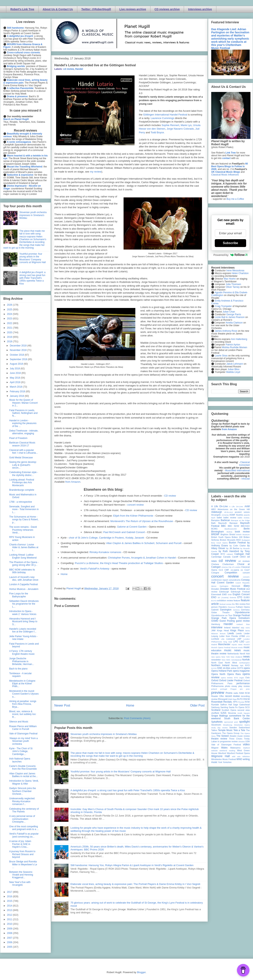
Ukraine (242, 742)
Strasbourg (228, 725)
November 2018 (19, 350)
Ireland (227, 628)
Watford (246, 748)
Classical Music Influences (225, 175)
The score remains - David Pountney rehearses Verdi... (23, 530)
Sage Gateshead (241, 705)
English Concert (241, 594)
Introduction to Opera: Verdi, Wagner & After (24, 782)
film (233, 604)
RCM (247, 693)
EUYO (214, 601)
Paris (230, 683)
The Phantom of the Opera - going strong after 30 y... (24, 564)
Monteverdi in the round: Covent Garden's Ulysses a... (24, 694)
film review (241, 604)
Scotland (216, 710)
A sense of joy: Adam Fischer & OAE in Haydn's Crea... (20, 844)
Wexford (222, 753)
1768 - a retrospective (21, 502)
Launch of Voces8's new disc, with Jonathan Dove (24, 579)
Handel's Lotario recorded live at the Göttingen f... (23, 630)
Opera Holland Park (222, 671)
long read (228, 642)
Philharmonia (217, 686)
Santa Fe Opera (237, 707)
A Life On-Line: (236, 506)
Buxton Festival (237, 543)
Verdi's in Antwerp (95, 569)
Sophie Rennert (170, 125)
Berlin (247, 529)
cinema (225, 567)
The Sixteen (223, 736)
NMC (228, 660)
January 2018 (17, 396)
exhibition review (225, 600)
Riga (235, 699)
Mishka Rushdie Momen (234, 347)
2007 (10, 938)
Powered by (230, 255)
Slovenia (232, 713)
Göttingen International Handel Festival (165, 115)
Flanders (223, 607)
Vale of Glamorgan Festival (23, 734)
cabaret (230, 554)
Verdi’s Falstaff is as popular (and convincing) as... (24, 835)
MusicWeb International (237, 470)
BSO (239, 540)
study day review (219, 728)
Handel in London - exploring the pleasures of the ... (23, 423)
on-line (226, 668)
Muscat (234, 647)
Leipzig (215, 636)
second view (244, 710)
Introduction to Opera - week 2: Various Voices (23, 613)
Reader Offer (218, 696)
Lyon (248, 642)
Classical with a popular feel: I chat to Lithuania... (24, 451)
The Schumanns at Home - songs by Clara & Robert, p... (24, 520)
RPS (235, 702)
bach (213, 518)
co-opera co (237, 570)
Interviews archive (200, 9)
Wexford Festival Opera (238, 753)
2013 (10, 910)
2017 (10, 892)
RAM (241, 693)
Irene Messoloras (235, 271)
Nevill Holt (245, 654)
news (246, 657)
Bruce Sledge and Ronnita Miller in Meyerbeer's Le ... (23, 864)
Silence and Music (19, 722)
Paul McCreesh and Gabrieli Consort (124, 532)
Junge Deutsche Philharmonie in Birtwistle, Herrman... (22, 661)
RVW (247, 702)
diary (247, 586)
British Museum (243, 535)
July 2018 (15, 369)
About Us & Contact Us (58, 9)
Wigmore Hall (220, 756)
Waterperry (235, 748)
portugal (224, 689)
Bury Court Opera (219, 543)
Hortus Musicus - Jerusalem (24, 589)
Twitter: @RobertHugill (96, 9)
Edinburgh (224, 592)
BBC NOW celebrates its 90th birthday (22, 571)
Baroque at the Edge (240, 520)
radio (236, 693)
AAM (247, 506)
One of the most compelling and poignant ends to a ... (24, 828)
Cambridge (216, 557)
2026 (10, 305)
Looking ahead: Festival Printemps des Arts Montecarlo (22, 483)
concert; (246, 577)
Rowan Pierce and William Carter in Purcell (23, 728)
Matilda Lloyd (233, 372)
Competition (231, 573)
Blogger (141, 972)
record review (232, 696)
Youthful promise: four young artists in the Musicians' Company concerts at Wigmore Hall (121, 772)
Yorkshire (227, 762)
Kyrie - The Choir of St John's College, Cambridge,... (21, 751)
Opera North (218, 674)
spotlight (244, 722)
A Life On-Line (219, 506)
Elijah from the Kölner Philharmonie (133, 516)
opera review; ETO (229, 678)
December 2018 (19, 346)
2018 (10, 342)
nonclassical (236, 660)
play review (244, 686)
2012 (10, 915)
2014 (10, 906)
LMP (239, 639)
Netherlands (233, 654)
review (214, 699)
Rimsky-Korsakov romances (105, 552)
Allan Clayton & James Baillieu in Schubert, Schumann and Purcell (144, 543)
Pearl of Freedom (18, 438)
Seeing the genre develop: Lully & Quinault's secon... (23, 465)
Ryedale (215, 705)
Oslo (248, 678)
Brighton (224, 534)
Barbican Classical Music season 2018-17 (22, 444)
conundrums (234, 580)
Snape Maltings (220, 716)
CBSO (243, 557)
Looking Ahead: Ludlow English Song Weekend (23, 556)
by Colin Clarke (238, 546)
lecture (223, 634)
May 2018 (15, 378)
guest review (243, 621)
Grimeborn (244, 618)
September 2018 (19, 359)
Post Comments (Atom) (137, 718)
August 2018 (17, 364)
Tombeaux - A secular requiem (20, 675)
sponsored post (231, 722)
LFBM (242, 636)
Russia (241, 702)
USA (248, 741)
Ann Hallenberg (239, 339)
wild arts (236, 756)
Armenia (225, 515)
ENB (230, 594)
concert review (136, 505)
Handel (79, 69)
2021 (10, 328)
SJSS (223, 713)
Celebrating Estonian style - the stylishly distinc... (24, 474)
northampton (244, 663)
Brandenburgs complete (22, 490)
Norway (235, 665)
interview (217, 627)
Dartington (224, 586)
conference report (220, 580)
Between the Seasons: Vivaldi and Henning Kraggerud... (21, 875)
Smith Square (244, 713)
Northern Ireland (220, 665)
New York (226, 657)
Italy (243, 628)
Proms (229, 693)
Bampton (215, 520)
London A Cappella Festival (23, 584)
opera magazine (241, 671)
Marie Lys (186, 125)
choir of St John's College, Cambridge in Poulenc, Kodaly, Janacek (106, 538)
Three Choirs (236, 739)
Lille (223, 639)
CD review (170, 496)
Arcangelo (216, 515)
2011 (10, 919)
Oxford (215, 680)
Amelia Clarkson (234, 323)
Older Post (197, 705)
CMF (227, 570)
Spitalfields (217, 722)
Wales (224, 748)
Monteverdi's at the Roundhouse (142, 521)
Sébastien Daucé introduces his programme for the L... (24, 604)
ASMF (232, 515)
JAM (213, 630)
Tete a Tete (239, 730)
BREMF (215, 534)
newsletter (216, 660)
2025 (10, 310)
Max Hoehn (230, 279)
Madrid (214, 644)
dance (214, 586)
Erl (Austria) (223, 597)
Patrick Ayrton (233, 345)
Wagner (215, 748)
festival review (226, 604)
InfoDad (246, 479)
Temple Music (225, 730)
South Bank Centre (237, 718)
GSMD (215, 621)
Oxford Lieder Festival (231, 680)
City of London (234, 567)
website (214, 751)
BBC (224, 526)
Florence (231, 607)
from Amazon (73, 482)
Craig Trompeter (223, 306)
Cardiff (235, 557)
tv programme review (228, 741)
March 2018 (16, 387)
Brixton (223, 540)
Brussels (231, 540)
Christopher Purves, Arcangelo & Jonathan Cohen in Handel (142, 558)
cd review (68, 69)
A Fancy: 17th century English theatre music (22, 652)
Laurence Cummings (162, 118)
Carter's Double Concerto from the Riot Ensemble (23, 767)
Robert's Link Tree (22, 9)
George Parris (234, 314)
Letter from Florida (229, 636)
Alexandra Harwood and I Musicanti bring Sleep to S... (23, 622)
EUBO (247, 597)
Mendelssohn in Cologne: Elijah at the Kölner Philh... (22, 684)
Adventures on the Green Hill (234, 509)
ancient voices (242, 512)
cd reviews (244, 561)
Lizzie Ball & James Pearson (230, 317)
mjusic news (237, 644)
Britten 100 (237, 537)
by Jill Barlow (233, 548)
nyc (242, 665)
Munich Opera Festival (221, 647)
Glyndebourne (242, 612)
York (220, 762)
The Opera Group (231, 733)
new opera (216, 657)
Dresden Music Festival (233, 589)
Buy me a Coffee (235, 199)
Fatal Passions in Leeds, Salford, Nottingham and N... (23, 413)
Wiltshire (246, 756)
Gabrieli (215, 610)
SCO (247, 707)
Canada (227, 557)
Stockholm (216, 725)
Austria (239, 515)
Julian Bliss (234, 369)
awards (247, 515)
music (240, 647)
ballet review (230, 518)
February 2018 (18, 391)
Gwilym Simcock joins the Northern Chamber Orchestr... (23, 791)
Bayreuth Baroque (228, 523)
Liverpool (231, 639)
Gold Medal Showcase (21, 458)
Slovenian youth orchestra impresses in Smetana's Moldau (104, 734)
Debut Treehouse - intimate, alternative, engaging (24, 432)
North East (217, 663)
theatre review (219, 739)
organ (242, 678)
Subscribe (230, 243)
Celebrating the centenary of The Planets (24, 810)
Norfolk (246, 660)
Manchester (224, 644)
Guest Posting (227, 621)
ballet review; (244, 518)
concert (246, 573)
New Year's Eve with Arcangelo (20, 884)
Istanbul (236, 628)
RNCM (247, 699)
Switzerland (244, 728)
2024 (10, 314)
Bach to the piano (18, 669)
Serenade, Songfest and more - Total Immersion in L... (24, 509)
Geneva (236, 610)
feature (237, 600)
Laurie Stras (221, 356)
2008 (10, 933)
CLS (221, 570)
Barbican (225, 520)
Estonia (233, 597)
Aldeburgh (217, 512)
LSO (242, 642)
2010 (10, 924)
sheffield (215, 713)
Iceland (240, 624)
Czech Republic (243, 583)
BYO (223, 554)
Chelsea (215, 564)
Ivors (248, 628)
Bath (213, 523)
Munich (247, 644)
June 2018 (16, 373)
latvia (248, 631)
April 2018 (15, 382)
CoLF (247, 570)
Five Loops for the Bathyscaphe (19, 595)
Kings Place (237, 630)
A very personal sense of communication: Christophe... (22, 819)
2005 (10, 947)
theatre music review (240, 736)
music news (232, 650)
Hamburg (216, 624)
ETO (240, 597)
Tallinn (214, 730)
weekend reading (227, 751)
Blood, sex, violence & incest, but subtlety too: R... (23, 714)
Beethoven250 (231, 529)
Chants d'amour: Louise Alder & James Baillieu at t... (24, 547)
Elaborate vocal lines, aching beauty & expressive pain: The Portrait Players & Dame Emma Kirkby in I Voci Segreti (135, 884)
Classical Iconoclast (244, 464)
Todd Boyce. (158, 132)
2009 (10, 929)
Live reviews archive (133, 9)
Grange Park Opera (224, 618)
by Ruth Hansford (229, 551)
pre (241, 689)
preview (218, 693)
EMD (225, 594)
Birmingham (218, 532)
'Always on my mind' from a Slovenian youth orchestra (23, 741)
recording (245, 696)
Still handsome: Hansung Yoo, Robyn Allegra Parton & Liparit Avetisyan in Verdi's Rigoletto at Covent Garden (132, 865)
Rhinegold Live (225, 699)
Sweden (233, 728)
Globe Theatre (220, 612)
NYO (247, 665)
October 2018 (17, 355)
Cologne (215, 573)
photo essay (231, 686)
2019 (10, 337)
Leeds (231, 633)
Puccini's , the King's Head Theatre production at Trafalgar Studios (119, 563)
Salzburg (215, 707)
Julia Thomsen (233, 284)
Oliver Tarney (233, 287)
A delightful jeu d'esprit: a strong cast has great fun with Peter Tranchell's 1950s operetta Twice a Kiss (128, 790)
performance (243, 683)
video (246, 744)
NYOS (214, 668)
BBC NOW (234, 526)
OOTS (240, 668)
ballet (219, 518)
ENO (214, 597)
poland (214, 689)
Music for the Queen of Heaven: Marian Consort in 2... (23, 403)
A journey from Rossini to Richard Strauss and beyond (22, 854)
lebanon (215, 634)
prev (248, 689)
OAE (220, 668)
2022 (10, 323)
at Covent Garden (132, 527)
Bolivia (229, 532)
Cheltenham (228, 564)
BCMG (214, 529)
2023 (10, 319)
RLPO (240, 699)
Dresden (215, 589)
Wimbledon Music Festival (224, 759)
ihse (248, 624)
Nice (223, 660)
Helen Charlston (240, 273)
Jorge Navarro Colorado (180, 129)
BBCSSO (245, 526)
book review (242, 532)
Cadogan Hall (242, 554)
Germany (245, 610)
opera (247, 668)
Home (64, 574)
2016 (10, 896)
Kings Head (223, 630)
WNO (239, 759)
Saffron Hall (226, 705)
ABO (213, 509)
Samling (224, 707)
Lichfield (215, 639)
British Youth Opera (221, 537)
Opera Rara (234, 674)
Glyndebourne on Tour (222, 615)
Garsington (226, 610)
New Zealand (236, 657)
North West (231, 663)
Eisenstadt (216, 594)
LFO (248, 636)
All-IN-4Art (228, 512)
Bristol (232, 534)
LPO (236, 642)
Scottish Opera (229, 710)
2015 (10, 901)
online (233, 668)
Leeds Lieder (243, 633)
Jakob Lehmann (235, 364)
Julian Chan (229, 312)
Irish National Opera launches (20, 760)
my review (96, 172)
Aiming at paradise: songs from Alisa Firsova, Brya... (23, 704)
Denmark (236, 586)
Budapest (246, 540)
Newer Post (62, 705)
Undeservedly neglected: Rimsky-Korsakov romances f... (22, 801)
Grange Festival (241, 615)
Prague (233, 689)
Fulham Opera (243, 607)
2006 (10, 942)
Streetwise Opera (242, 725)
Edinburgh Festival (240, 592)
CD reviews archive (167, 9)
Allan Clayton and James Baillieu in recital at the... (23, 775)
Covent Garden (225, 583)
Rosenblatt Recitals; (222, 702)
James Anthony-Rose (226, 331)
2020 (10, 332)
